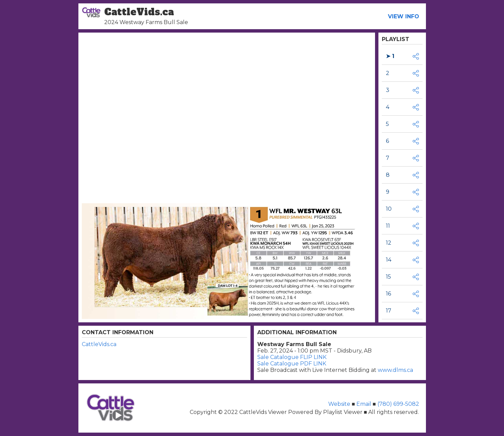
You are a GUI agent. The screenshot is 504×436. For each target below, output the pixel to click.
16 (388, 294)
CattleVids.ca (99, 344)
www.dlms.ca (395, 370)
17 (389, 311)
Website (340, 404)
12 (389, 243)
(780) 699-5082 (398, 404)
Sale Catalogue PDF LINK (292, 364)
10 (389, 209)
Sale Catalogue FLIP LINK (292, 357)
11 (388, 226)
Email (364, 404)
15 (388, 277)
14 (389, 260)
